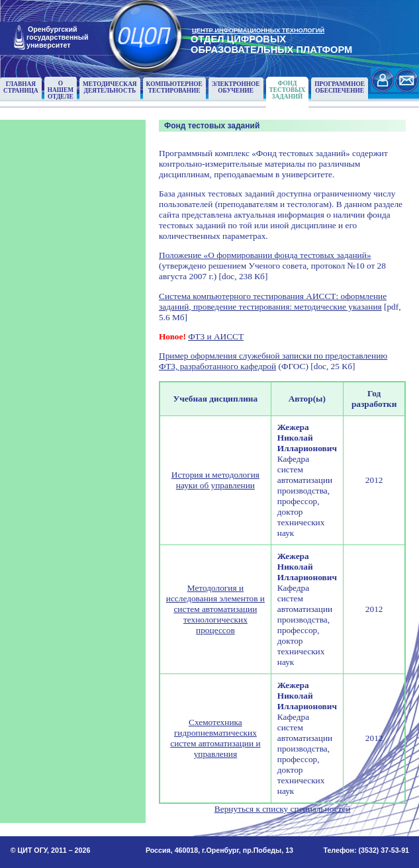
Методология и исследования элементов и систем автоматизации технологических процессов (215, 609)
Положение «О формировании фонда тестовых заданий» (265, 255)
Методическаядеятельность (110, 87)
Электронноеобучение (236, 87)
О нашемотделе (61, 90)
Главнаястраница (21, 87)
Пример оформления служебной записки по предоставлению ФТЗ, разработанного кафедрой (273, 361)
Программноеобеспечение (340, 87)
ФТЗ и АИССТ (216, 336)
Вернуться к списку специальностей (283, 809)
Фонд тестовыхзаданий (288, 90)
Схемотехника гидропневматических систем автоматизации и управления (215, 738)
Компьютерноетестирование (174, 87)
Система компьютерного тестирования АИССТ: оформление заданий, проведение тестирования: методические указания (273, 301)
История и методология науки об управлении (215, 480)
